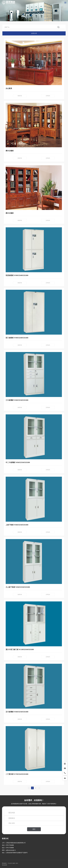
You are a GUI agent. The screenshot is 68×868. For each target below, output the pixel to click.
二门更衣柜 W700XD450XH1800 (17, 774)
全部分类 (34, 33)
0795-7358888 (10, 848)
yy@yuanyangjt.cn (11, 850)
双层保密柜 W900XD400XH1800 (17, 275)
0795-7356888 (10, 845)
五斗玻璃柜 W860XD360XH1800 (17, 712)
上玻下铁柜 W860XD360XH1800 (17, 525)
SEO (17, 863)
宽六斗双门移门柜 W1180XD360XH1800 (20, 649)
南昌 (14, 863)
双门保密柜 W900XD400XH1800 (17, 338)
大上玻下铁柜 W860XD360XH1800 (18, 587)
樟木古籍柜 (10, 151)
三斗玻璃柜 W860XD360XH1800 (17, 400)
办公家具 (9, 88)
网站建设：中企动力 (7, 863)
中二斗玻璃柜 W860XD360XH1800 (18, 462)
